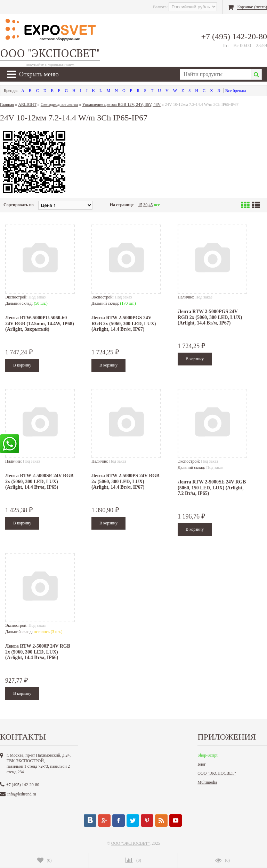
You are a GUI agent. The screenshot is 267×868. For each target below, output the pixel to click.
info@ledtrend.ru (22, 794)
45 (151, 205)
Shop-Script (207, 755)
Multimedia (207, 782)
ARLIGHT (27, 104)
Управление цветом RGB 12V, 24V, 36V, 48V (122, 104)
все (157, 205)
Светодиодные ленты (59, 104)
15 (140, 205)
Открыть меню (33, 74)
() (44, 860)
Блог (202, 764)
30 (145, 205)
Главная (7, 104)
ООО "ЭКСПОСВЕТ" (217, 773)
